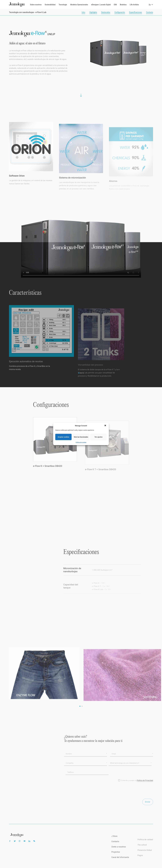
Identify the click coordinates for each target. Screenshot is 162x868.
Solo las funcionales (81, 437)
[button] (105, 426)
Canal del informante (120, 861)
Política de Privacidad (145, 785)
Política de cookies (81, 442)
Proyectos (116, 856)
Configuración (120, 12)
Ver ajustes (99, 437)
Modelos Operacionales (79, 5)
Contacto (150, 12)
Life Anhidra (134, 5)
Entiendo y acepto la (137, 785)
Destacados (106, 12)
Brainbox (123, 5)
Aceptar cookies (63, 437)
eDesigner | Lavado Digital (101, 5)
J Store (114, 840)
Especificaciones (136, 12)
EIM (115, 5)
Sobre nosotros (36, 5)
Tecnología (63, 5)
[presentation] (80, 794)
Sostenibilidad (50, 5)
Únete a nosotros (119, 851)
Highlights (93, 12)
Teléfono (70, 776)
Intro (83, 12)
